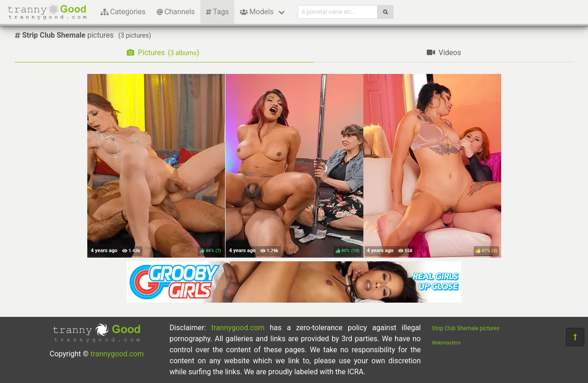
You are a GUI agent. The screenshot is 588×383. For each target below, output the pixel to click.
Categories (123, 12)
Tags (217, 12)
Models (257, 12)
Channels (176, 12)
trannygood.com (117, 354)
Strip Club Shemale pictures (466, 328)
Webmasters (446, 343)
